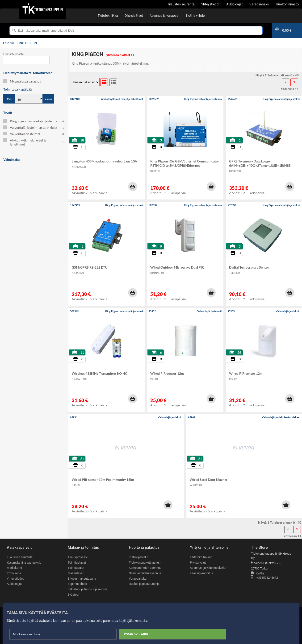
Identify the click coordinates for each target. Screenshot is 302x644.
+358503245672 (264, 578)
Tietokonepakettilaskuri (145, 563)
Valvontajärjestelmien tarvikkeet (34, 127)
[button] (133, 187)
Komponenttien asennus (145, 568)
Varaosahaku (138, 579)
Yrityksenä (14, 573)
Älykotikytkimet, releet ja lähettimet (34, 142)
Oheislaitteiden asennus (145, 573)
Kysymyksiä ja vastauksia (24, 563)
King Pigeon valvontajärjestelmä (34, 121)
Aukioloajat (14, 584)
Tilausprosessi (78, 557)
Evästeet (73, 595)
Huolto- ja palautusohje (144, 584)
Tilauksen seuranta (20, 557)
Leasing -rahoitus (201, 573)
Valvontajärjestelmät (34, 134)
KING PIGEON (27, 43)
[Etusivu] (42, 9)
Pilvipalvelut (198, 563)
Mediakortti (14, 568)
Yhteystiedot (15, 579)
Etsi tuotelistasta (13, 54)
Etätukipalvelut (139, 557)
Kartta (257, 574)
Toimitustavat (77, 563)
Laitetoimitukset (201, 557)
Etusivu (8, 43)
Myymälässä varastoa (22, 81)
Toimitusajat (76, 568)
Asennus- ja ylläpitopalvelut (208, 568)
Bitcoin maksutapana (82, 579)
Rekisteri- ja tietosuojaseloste (88, 589)
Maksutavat (76, 573)
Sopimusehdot (77, 584)
